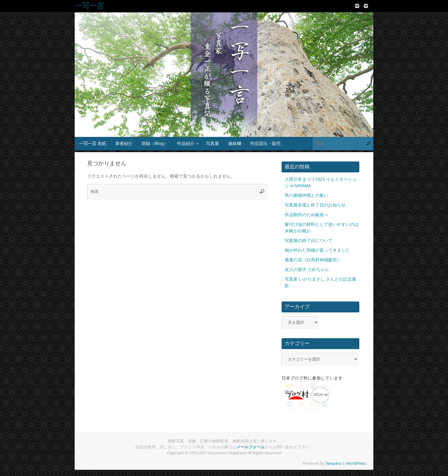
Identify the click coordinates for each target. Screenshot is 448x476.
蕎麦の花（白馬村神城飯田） (313, 260)
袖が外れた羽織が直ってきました (317, 250)
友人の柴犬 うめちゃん (307, 270)
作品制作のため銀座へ (306, 215)
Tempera (333, 464)
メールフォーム (250, 447)
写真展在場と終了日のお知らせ (315, 205)
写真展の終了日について (309, 241)
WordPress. (357, 464)
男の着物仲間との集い (306, 196)
